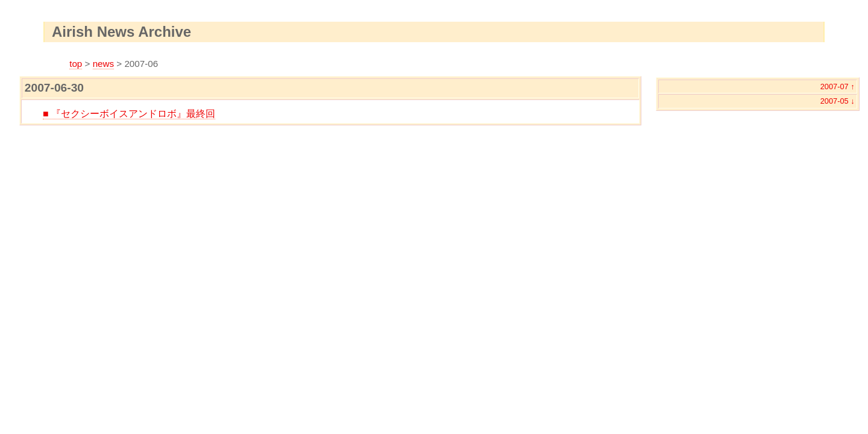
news (103, 64)
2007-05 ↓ (838, 101)
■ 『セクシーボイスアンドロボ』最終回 (129, 114)
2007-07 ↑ (838, 86)
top (76, 64)
